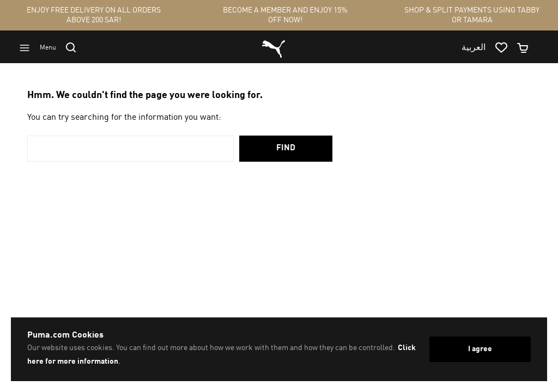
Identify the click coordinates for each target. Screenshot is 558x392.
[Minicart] (527, 48)
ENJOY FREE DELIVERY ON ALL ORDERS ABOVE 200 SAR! (94, 15)
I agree (480, 349)
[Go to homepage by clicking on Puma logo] (274, 48)
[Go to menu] (43, 48)
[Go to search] (76, 47)
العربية (474, 48)
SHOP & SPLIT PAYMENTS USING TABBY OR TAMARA (472, 15)
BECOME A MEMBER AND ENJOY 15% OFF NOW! (285, 15)
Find (286, 148)
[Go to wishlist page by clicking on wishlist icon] (506, 48)
